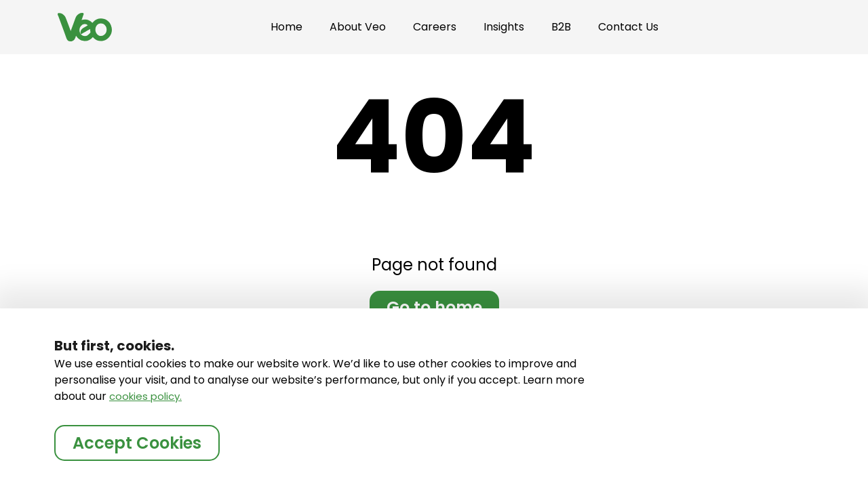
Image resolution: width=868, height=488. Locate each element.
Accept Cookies (137, 443)
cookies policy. (145, 396)
